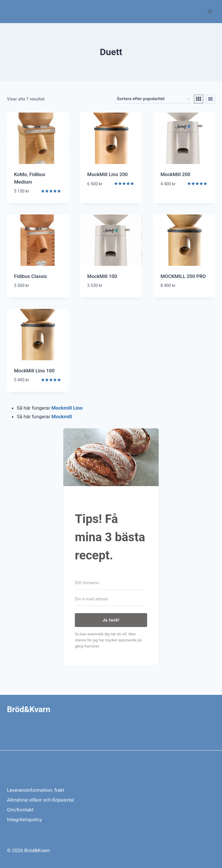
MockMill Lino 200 (108, 174)
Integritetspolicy (24, 820)
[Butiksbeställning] (153, 99)
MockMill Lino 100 (34, 371)
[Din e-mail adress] (111, 599)
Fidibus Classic (31, 276)
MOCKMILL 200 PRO (183, 276)
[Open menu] (210, 11)
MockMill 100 (102, 276)
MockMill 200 (175, 174)
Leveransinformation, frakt (36, 790)
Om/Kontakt (20, 810)
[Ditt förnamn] (111, 583)
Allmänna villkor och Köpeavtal (40, 800)
